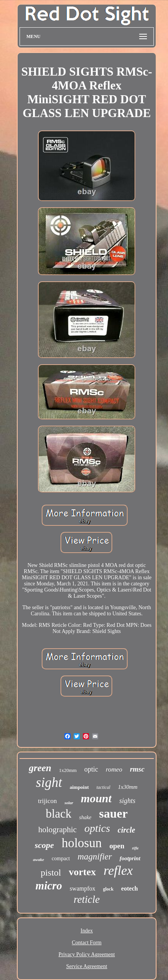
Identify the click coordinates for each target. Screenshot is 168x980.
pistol (51, 873)
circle (127, 830)
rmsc (137, 769)
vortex (82, 872)
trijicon (47, 801)
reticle (87, 899)
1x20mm (68, 770)
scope (44, 845)
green (40, 768)
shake (85, 817)
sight (49, 783)
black (58, 814)
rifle (135, 848)
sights (127, 801)
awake (39, 859)
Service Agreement (87, 966)
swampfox (83, 888)
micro (49, 886)
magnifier (95, 857)
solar (69, 803)
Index (87, 931)
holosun (82, 843)
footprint (130, 858)
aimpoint (79, 787)
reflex (118, 870)
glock (108, 889)
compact (61, 859)
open (117, 846)
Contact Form (86, 943)
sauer (113, 813)
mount (96, 798)
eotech (130, 888)
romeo (114, 769)
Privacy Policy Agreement (87, 954)
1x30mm (128, 787)
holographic (58, 830)
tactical (104, 787)
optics (97, 828)
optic (91, 769)
